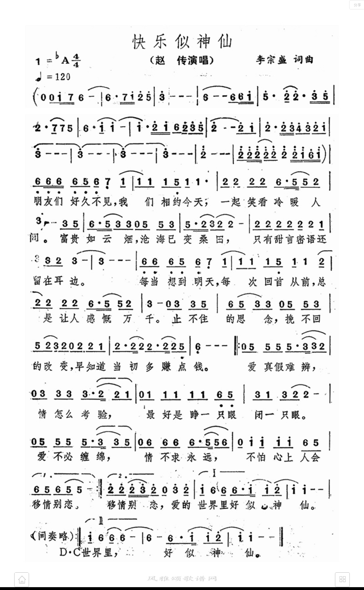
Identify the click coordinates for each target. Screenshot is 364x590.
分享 (357, 5)
